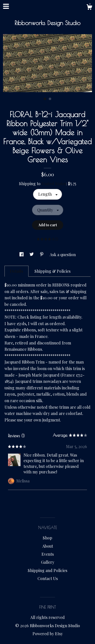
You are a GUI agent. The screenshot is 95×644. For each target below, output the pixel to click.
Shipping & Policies (52, 271)
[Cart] (89, 8)
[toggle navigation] (6, 6)
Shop (47, 538)
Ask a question (63, 255)
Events (48, 554)
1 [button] (45, 99)
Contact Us (48, 578)
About (48, 546)
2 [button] (50, 99)
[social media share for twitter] (32, 255)
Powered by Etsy (48, 634)
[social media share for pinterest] (42, 255)
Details (16, 271)
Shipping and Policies (47, 570)
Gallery (48, 562)
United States (54, 184)
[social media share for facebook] (22, 255)
